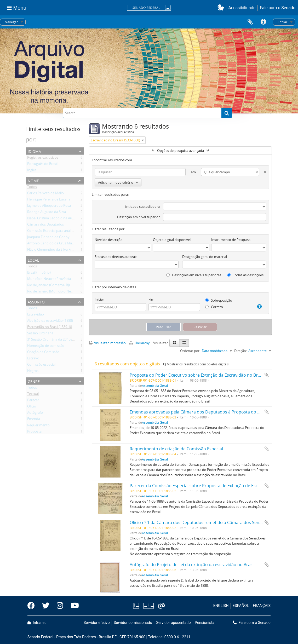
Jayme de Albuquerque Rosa (49, 206)
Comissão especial (41, 365)
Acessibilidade (242, 8)
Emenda (34, 420)
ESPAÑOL (241, 606)
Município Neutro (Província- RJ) (52, 280)
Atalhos (263, 22)
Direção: (240, 351)
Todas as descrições (245, 275)
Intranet (37, 623)
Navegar (11, 22)
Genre (34, 381)
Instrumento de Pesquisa (231, 240)
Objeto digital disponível (172, 240)
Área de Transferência (250, 22)
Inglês (32, 171)
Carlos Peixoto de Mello (45, 194)
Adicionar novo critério (118, 182)
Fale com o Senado (278, 8)
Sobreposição (219, 300)
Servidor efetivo (97, 623)
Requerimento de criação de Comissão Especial (176, 449)
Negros (33, 372)
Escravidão (36, 315)
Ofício (32, 407)
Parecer (33, 401)
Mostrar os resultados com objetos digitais (196, 364)
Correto (214, 307)
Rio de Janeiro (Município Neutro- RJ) (55, 292)
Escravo (33, 359)
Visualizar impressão (107, 343)
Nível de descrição (109, 240)
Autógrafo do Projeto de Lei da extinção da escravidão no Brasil (192, 565)
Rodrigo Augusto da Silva (47, 213)
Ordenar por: (190, 351)
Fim (151, 299)
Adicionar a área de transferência (267, 375)
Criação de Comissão (43, 353)
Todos (32, 188)
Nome (33, 180)
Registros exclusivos (43, 158)
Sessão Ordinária (40, 334)
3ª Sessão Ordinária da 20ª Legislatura (56, 340)
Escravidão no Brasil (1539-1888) (52, 328)
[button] (222, 8)
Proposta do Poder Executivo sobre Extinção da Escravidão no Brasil (197, 375)
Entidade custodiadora (142, 206)
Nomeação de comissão (46, 347)
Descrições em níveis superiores (194, 275)
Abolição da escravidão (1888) (50, 321)
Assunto (36, 301)
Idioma (34, 151)
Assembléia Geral (155, 386)
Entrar (282, 22)
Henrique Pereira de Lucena (49, 200)
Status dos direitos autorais (116, 257)
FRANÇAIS (262, 606)
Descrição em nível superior (138, 217)
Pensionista (205, 623)
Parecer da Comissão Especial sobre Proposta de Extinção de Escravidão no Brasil (210, 486)
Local (33, 260)
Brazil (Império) (39, 273)
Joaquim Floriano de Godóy (48, 238)
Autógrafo (35, 413)
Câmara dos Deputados (45, 225)
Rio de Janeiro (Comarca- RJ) (48, 286)
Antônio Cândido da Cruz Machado (54, 244)
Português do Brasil (42, 165)
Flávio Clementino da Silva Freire (52, 250)
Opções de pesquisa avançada (180, 151)
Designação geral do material (205, 257)
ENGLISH (221, 606)
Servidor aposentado (173, 623)
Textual (33, 395)
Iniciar (99, 299)
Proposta (34, 432)
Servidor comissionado (133, 623)
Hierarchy (140, 343)
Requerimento (38, 426)
